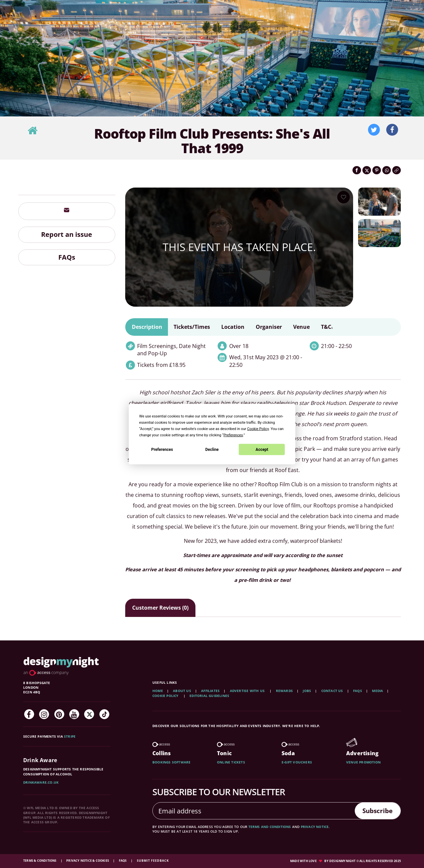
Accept (262, 449)
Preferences (162, 449)
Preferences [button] (233, 435)
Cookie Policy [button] (258, 429)
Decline (212, 449)
